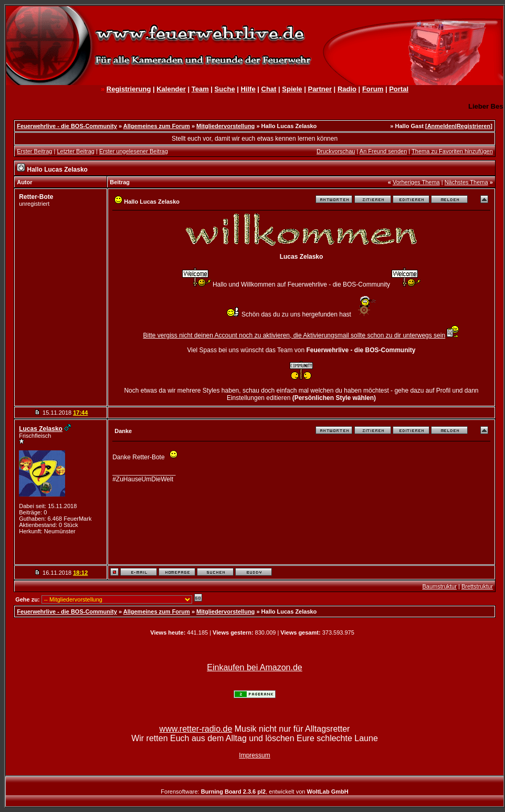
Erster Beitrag (34, 151)
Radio (347, 89)
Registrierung (129, 89)
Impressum (254, 755)
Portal (399, 89)
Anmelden (441, 126)
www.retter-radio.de (196, 729)
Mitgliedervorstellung (225, 126)
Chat (269, 89)
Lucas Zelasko (41, 429)
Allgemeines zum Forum (157, 126)
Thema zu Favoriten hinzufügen (452, 151)
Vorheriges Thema (416, 182)
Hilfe (248, 89)
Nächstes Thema (466, 182)
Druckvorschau (336, 151)
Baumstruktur (439, 586)
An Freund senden (383, 151)
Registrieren (474, 126)
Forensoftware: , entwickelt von (254, 792)
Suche (225, 89)
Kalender (171, 89)
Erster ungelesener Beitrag (134, 151)
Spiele (292, 89)
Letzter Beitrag (76, 151)
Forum (373, 89)
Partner (320, 89)
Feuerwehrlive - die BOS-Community (67, 126)
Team (200, 89)
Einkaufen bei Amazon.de (254, 667)
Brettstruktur (477, 586)
